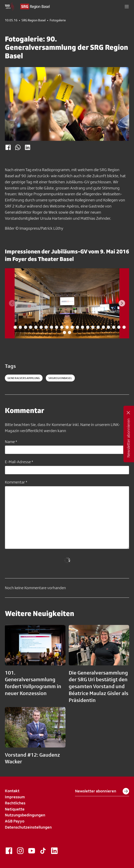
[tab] (10, 327)
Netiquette (15, 809)
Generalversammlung (24, 378)
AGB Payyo (15, 821)
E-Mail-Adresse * (19, 462)
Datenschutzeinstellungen (28, 827)
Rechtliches (15, 803)
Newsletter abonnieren (102, 791)
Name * (11, 442)
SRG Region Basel (34, 20)
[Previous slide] (12, 303)
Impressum (15, 797)
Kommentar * (16, 482)
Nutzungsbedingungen (25, 815)
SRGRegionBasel (60, 378)
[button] (127, 7)
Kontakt (12, 791)
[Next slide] (122, 303)
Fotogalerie (58, 20)
